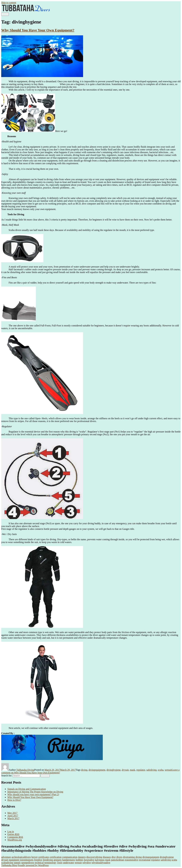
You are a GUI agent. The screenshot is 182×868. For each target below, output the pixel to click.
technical (39, 863)
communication (70, 857)
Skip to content (9, 3)
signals (17, 863)
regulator (141, 770)
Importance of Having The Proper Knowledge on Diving (35, 792)
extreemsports (27, 860)
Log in (11, 831)
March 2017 (13, 818)
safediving (151, 770)
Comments (15, 837)
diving (84, 770)
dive (114, 857)
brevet (34, 857)
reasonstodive (132, 860)
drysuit (125, 770)
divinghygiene (114, 770)
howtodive (89, 860)
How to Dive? (14, 800)
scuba (161, 770)
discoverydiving (94, 857)
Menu (5, 14)
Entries (13, 834)
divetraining (129, 857)
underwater (69, 863)
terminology (50, 863)
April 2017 (13, 816)
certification (56, 857)
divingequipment (97, 770)
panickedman (117, 860)
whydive (87, 863)
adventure (6, 857)
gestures (58, 860)
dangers (82, 857)
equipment (14, 860)
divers (119, 857)
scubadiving (7, 863)
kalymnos (100, 860)
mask (132, 770)
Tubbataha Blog (9, 865)
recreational (145, 860)
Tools (60, 863)
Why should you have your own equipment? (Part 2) (33, 794)
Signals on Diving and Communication (27, 789)
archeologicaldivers (21, 857)
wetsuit (168, 770)
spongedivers (28, 863)
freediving (48, 860)
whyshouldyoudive (101, 863)
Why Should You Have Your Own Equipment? (38, 30)
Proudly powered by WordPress (33, 865)
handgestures (69, 860)
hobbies (80, 860)
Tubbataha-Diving (25, 770)
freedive (38, 860)
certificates (44, 857)
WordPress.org (15, 840)
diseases (107, 857)
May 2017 (12, 813)
